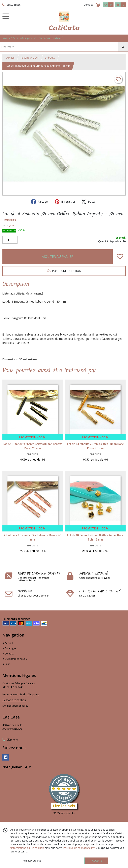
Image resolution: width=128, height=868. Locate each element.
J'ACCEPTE (96, 861)
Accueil (10, 58)
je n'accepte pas (32, 861)
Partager (40, 202)
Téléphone (10, 740)
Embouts (50, 58)
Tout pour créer (30, 58)
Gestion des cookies (14, 700)
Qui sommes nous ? (15, 659)
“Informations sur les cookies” (27, 848)
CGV (6, 664)
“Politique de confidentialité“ (79, 848)
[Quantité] (10, 240)
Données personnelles (15, 706)
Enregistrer (65, 202)
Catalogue (9, 648)
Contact (88, 5)
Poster (89, 202)
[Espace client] (98, 5)
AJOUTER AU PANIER (58, 257)
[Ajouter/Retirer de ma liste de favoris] (120, 257)
